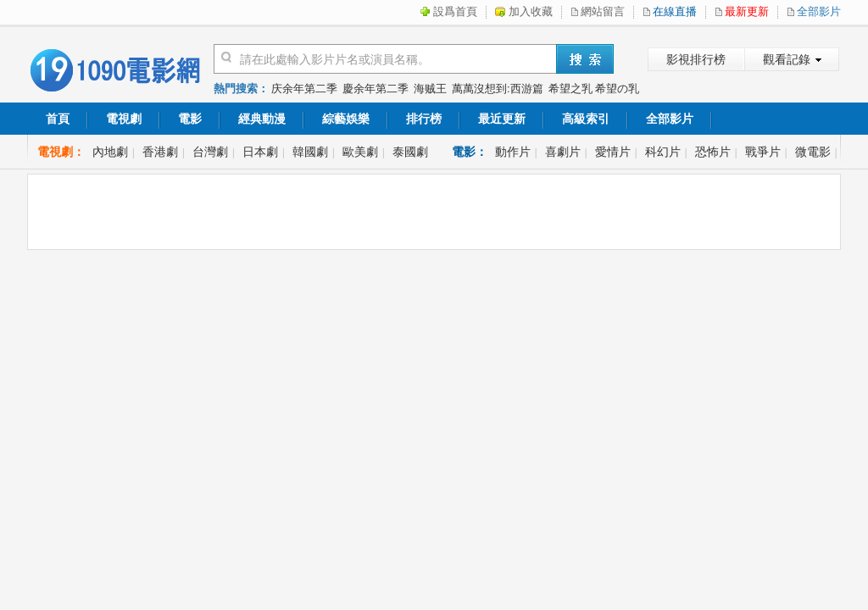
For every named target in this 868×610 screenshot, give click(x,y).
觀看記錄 (787, 59)
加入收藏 (531, 11)
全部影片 (819, 11)
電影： (470, 152)
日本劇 (260, 152)
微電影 (813, 152)
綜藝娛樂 (346, 119)
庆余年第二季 (304, 89)
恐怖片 (713, 152)
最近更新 (502, 119)
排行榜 (424, 119)
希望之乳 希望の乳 (594, 89)
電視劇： (61, 152)
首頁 (58, 119)
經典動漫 (262, 119)
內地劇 (110, 152)
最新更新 (747, 11)
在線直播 (675, 11)
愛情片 (613, 152)
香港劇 (160, 152)
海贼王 (430, 89)
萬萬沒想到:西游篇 (498, 89)
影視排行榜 (696, 59)
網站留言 (603, 11)
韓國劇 (310, 152)
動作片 (513, 152)
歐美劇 (360, 152)
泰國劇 (410, 152)
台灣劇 (210, 152)
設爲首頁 (455, 11)
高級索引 (586, 119)
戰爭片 (763, 152)
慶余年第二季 (376, 89)
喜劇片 (563, 152)
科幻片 (663, 152)
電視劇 (124, 119)
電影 (190, 119)
